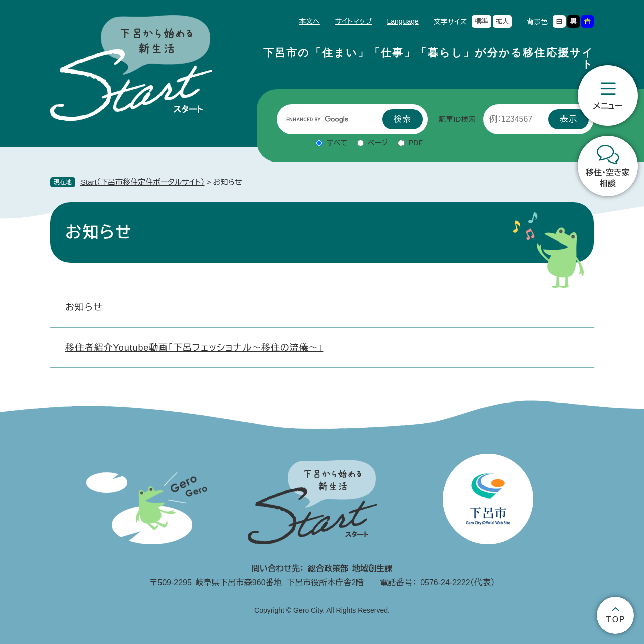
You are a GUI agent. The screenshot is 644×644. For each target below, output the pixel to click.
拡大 (502, 21)
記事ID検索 (457, 119)
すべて (337, 143)
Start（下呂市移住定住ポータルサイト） (142, 182)
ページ (378, 143)
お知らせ (84, 307)
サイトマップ (354, 21)
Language (403, 21)
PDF (416, 143)
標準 (481, 21)
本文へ (309, 21)
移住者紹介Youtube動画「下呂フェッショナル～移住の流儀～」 (194, 348)
